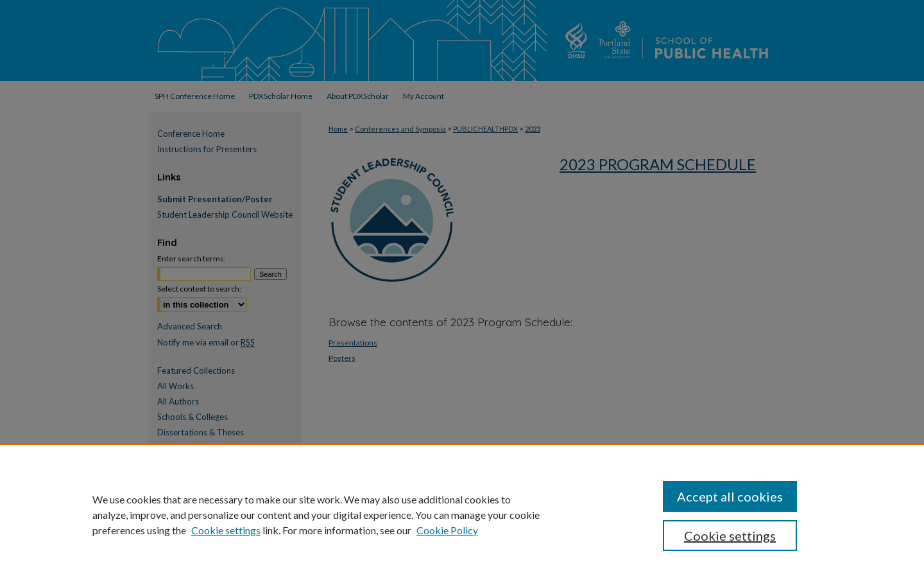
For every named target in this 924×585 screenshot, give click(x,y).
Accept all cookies (730, 496)
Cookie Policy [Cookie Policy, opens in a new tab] (447, 530)
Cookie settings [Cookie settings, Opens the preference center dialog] (730, 536)
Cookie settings (226, 530)
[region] (462, 514)
